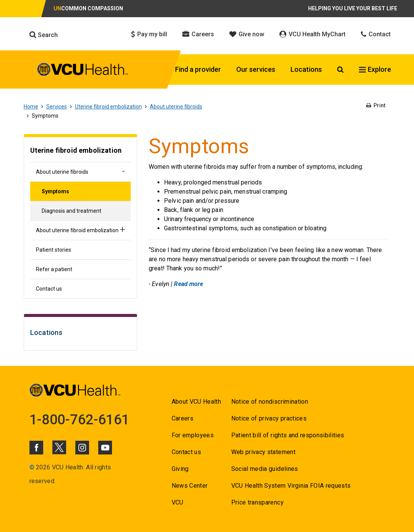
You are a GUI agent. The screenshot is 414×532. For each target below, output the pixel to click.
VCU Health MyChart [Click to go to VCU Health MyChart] (313, 34)
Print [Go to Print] (376, 105)
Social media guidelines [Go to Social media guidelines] (265, 469)
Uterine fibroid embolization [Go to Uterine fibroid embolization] (108, 107)
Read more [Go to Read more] (188, 284)
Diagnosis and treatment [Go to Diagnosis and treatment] (71, 211)
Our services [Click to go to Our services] (256, 69)
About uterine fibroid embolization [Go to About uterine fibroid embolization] (77, 230)
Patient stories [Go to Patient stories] (54, 250)
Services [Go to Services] (57, 107)
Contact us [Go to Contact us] (49, 289)
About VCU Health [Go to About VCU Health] (196, 402)
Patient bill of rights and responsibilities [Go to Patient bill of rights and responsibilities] (288, 435)
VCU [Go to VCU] (178, 502)
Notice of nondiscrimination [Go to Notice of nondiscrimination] (270, 402)
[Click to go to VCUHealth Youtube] (105, 448)
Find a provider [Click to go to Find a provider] (198, 69)
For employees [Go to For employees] (193, 435)
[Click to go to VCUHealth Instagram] (82, 448)
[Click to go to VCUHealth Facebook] (36, 448)
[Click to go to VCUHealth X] (59, 447)
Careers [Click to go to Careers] (198, 34)
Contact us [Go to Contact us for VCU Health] (186, 452)
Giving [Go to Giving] (180, 469)
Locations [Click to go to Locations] (306, 69)
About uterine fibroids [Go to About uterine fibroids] (176, 107)
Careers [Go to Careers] (183, 418)
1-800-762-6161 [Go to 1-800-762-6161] (80, 420)
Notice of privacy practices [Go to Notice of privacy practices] (269, 418)
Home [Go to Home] (31, 107)
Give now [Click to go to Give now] (247, 34)
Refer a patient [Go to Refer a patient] (54, 269)
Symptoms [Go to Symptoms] (55, 191)
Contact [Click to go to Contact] (376, 34)
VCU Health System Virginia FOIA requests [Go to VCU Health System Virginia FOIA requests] (291, 486)
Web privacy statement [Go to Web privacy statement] (263, 452)
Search (44, 35)
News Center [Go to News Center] (190, 486)
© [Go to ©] (32, 467)
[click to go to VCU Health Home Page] (83, 71)
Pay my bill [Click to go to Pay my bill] (149, 34)
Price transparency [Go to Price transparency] (257, 502)
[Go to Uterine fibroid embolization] (81, 151)
